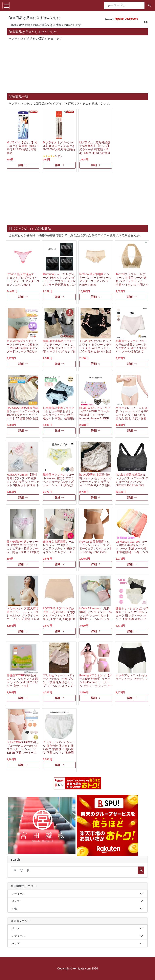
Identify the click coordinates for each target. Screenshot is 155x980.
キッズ (16, 943)
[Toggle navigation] (6, 5)
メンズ (16, 901)
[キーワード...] (124, 5)
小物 (14, 908)
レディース (18, 894)
